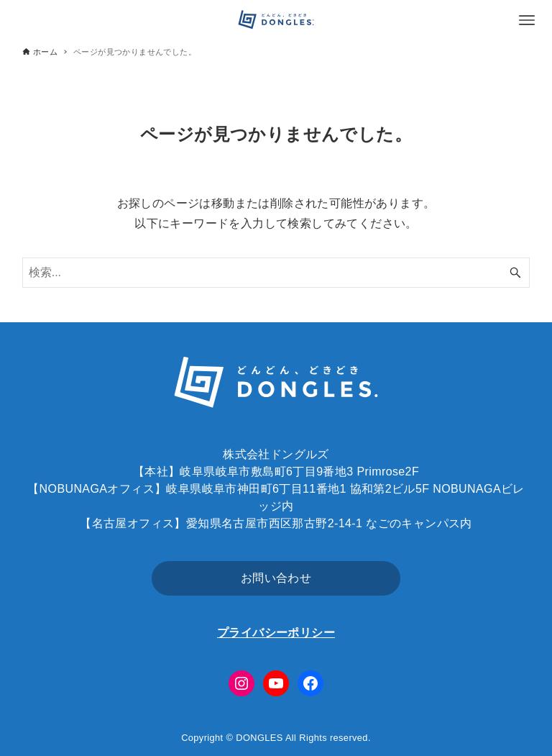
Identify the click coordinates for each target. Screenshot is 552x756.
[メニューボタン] (527, 20)
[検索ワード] (276, 273)
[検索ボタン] (515, 273)
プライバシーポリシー (276, 633)
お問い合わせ (276, 578)
